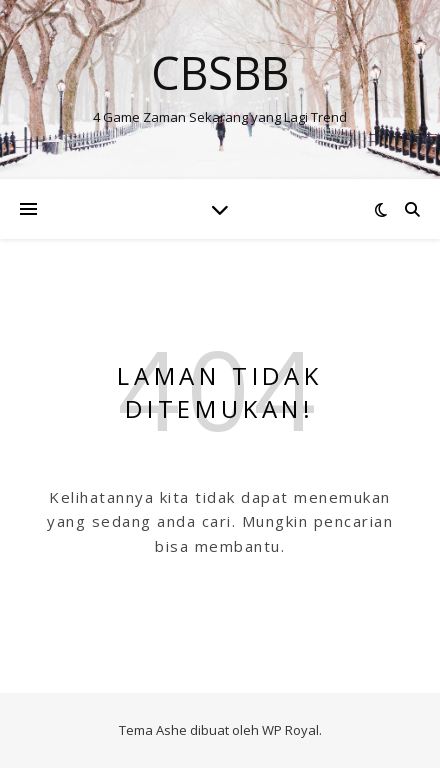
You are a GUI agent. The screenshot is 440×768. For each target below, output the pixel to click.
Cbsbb (220, 72)
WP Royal (290, 730)
